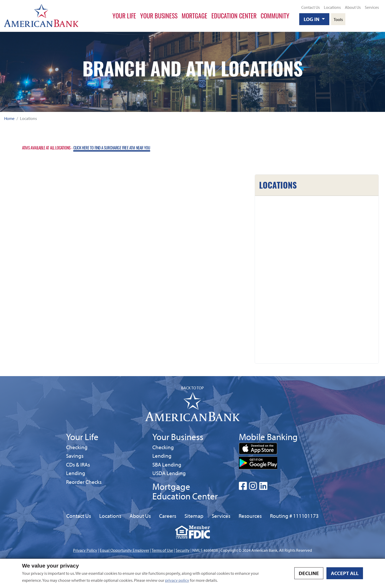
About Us (353, 7)
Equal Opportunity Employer (124, 550)
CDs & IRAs (78, 464)
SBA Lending (167, 464)
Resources (250, 516)
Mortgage (194, 16)
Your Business (159, 16)
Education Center (234, 16)
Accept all (345, 573)
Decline (309, 573)
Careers (168, 516)
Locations (332, 7)
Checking (77, 447)
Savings (76, 456)
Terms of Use (162, 550)
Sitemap (194, 516)
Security (183, 550)
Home (9, 118)
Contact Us (311, 7)
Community (275, 16)
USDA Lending (169, 473)
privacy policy (177, 580)
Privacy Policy (85, 550)
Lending (76, 473)
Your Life (124, 16)
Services (372, 7)
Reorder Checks (84, 482)
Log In (312, 19)
